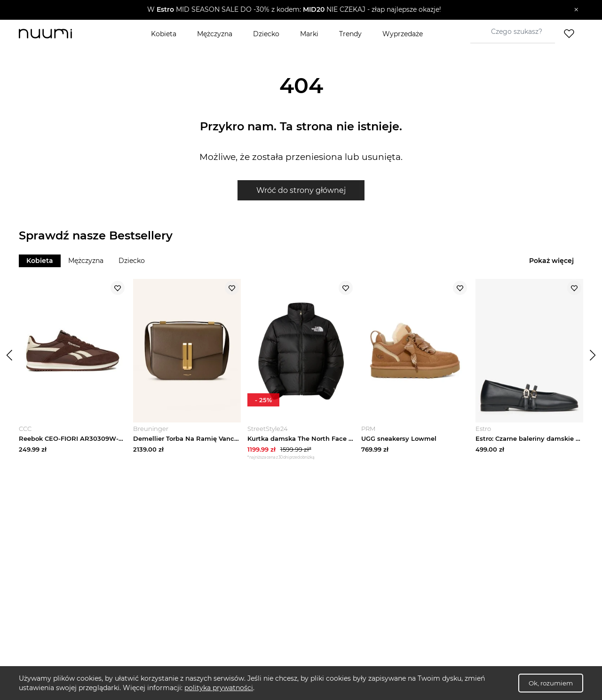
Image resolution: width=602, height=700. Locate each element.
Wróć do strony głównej (301, 190)
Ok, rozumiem (551, 683)
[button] (294, 10)
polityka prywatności (219, 688)
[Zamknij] (576, 10)
